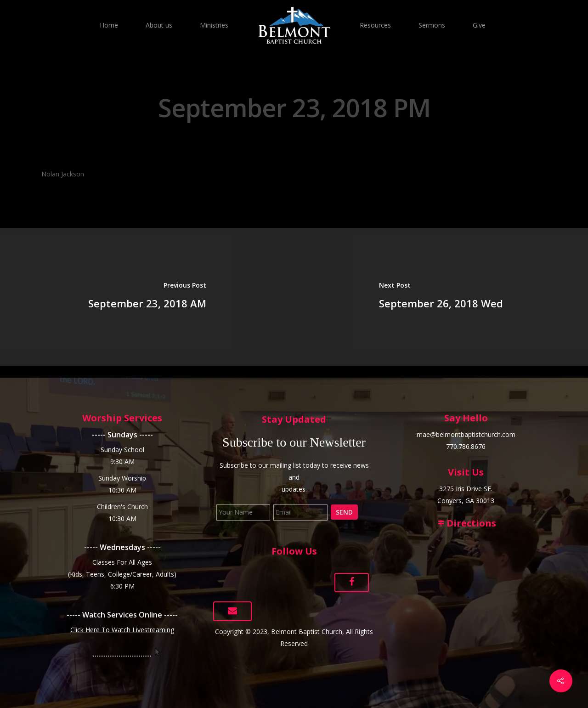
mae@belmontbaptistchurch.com (466, 434)
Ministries (214, 25)
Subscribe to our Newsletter (294, 442)
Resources (375, 25)
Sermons (432, 25)
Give (479, 25)
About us (159, 25)
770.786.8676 (466, 446)
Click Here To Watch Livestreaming (122, 630)
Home (109, 25)
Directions (466, 523)
